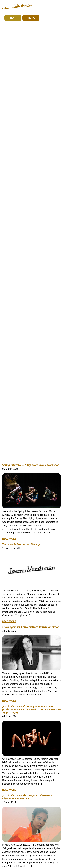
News (13, 18)
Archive (31, 18)
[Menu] (59, 7)
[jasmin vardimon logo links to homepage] (17, 6)
